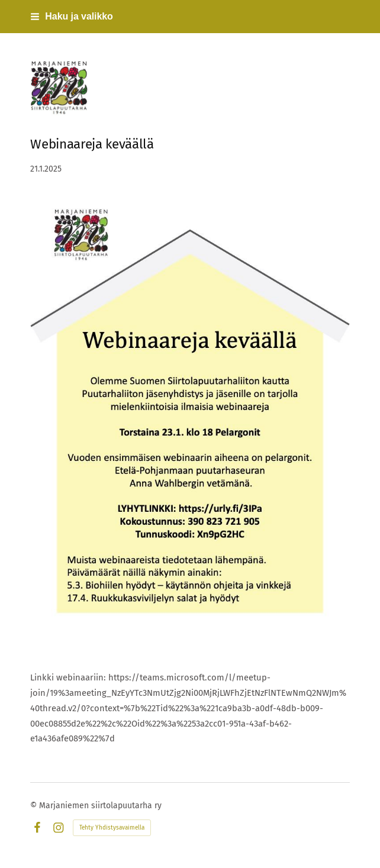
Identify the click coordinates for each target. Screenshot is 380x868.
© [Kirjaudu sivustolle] (35, 806)
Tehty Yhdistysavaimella (112, 828)
